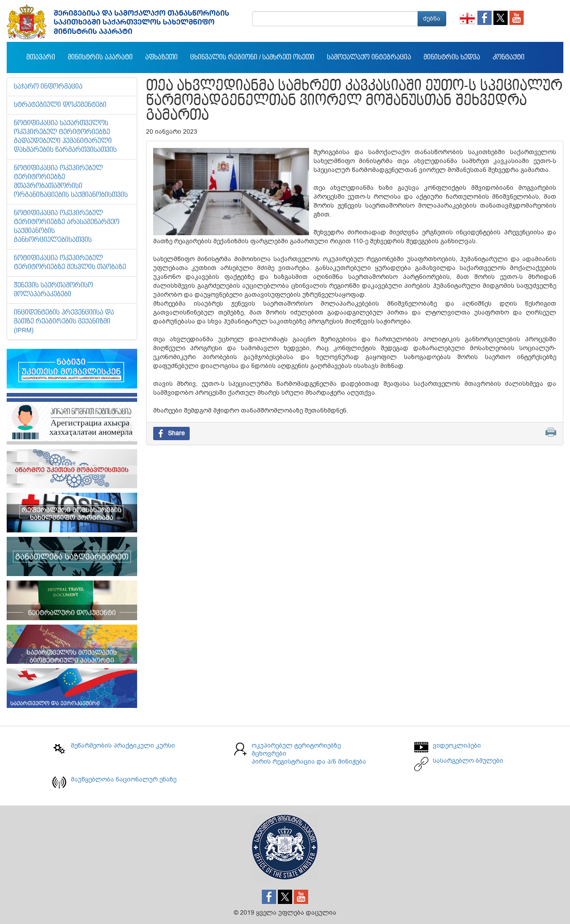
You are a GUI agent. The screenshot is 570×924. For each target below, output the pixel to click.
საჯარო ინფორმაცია (48, 87)
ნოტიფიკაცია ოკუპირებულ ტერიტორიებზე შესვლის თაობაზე (70, 263)
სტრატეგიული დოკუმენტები (60, 105)
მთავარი (41, 57)
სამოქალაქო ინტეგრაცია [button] (369, 57)
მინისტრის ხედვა (452, 57)
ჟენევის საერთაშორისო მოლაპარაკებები (53, 290)
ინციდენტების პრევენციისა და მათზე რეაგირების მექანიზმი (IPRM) (64, 322)
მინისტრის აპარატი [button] (100, 57)
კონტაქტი (509, 57)
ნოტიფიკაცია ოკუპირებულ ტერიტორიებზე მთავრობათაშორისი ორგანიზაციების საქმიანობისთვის (71, 182)
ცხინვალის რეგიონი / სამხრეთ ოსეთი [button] (252, 57)
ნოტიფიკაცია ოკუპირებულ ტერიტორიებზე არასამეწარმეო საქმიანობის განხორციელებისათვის (67, 227)
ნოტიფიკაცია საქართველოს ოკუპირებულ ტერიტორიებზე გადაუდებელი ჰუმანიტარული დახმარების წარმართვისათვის (65, 137)
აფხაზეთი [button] (161, 57)
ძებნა (432, 18)
